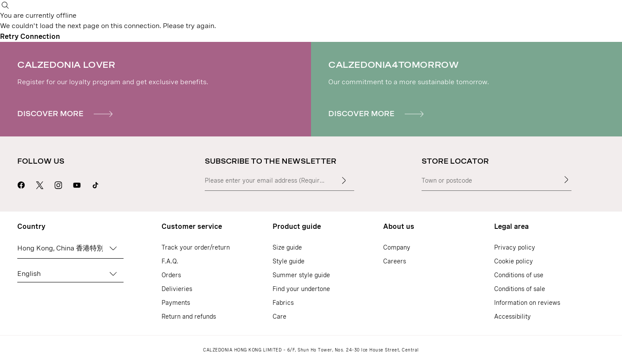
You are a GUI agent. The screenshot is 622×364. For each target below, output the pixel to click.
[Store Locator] (566, 180)
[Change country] (113, 248)
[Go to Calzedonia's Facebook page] (21, 184)
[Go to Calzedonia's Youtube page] (77, 184)
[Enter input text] (344, 180)
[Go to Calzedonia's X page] (40, 184)
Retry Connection (30, 36)
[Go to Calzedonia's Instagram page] (58, 184)
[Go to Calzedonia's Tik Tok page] (95, 184)
